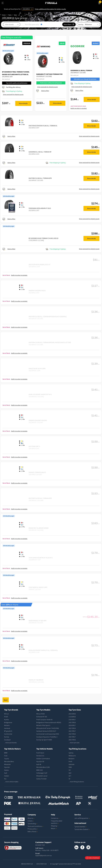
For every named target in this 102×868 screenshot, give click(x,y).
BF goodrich (8, 731)
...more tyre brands (10, 743)
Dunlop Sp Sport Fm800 (44, 740)
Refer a (33, 831)
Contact (55, 818)
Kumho (7, 720)
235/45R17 (72, 720)
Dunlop (7, 737)
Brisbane (72, 759)
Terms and (35, 826)
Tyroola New (82, 829)
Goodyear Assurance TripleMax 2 (47, 737)
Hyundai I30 (40, 761)
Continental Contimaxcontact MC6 (48, 734)
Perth (70, 761)
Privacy (33, 829)
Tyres (10, 15)
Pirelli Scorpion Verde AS (44, 720)
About (31, 818)
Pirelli (6, 717)
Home (4, 15)
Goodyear (7, 740)
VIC (70, 770)
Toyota (6, 759)
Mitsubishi (7, 764)
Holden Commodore (43, 759)
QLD (70, 773)
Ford (6, 756)
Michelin (7, 725)
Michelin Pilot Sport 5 (43, 725)
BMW (6, 753)
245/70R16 (72, 722)
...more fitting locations (76, 782)
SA (69, 779)
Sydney (71, 753)
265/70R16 (72, 728)
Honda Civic (40, 756)
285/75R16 (72, 740)
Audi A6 (39, 764)
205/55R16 (72, 714)
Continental (8, 734)
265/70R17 (72, 731)
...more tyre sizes (74, 743)
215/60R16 (72, 717)
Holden (7, 776)
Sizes (15, 15)
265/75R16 (72, 734)
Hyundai (7, 767)
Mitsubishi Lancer (42, 776)
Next (6, 700)
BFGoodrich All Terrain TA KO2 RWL (48, 728)
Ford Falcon (40, 753)
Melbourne (72, 756)
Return (53, 828)
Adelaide (72, 764)
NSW (70, 767)
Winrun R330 (40, 714)
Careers (30, 821)
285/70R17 (72, 737)
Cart (100, 2)
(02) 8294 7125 (40, 845)
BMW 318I (39, 770)
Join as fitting (82, 818)
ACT (70, 776)
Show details (23, 103)
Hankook (7, 728)
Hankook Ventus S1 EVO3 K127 (46, 731)
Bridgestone (8, 722)
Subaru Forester (41, 779)
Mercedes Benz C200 (43, 767)
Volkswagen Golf (42, 773)
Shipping (54, 826)
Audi (6, 773)
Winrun (7, 714)
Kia (5, 779)
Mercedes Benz (9, 761)
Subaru (6, 770)
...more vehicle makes (11, 782)
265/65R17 (72, 725)
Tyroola (32, 824)
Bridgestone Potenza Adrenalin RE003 (49, 722)
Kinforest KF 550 (42, 717)
